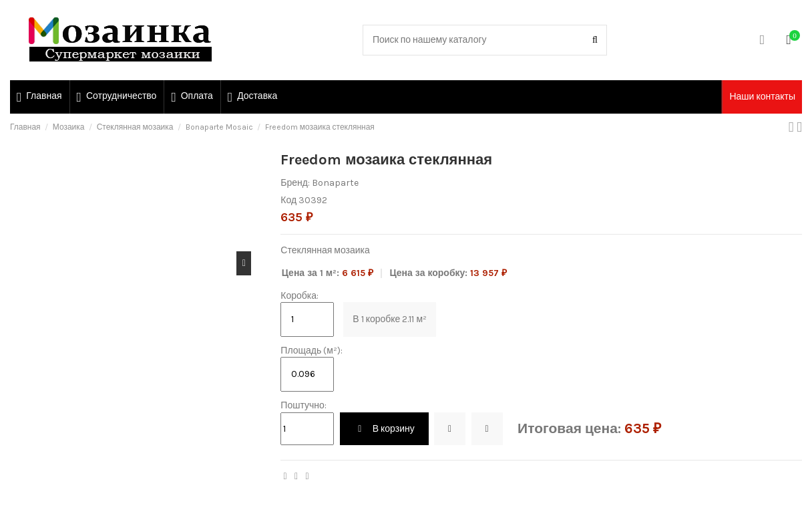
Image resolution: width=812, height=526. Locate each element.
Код (288, 200)
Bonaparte (335, 183)
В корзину (384, 429)
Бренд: (295, 183)
